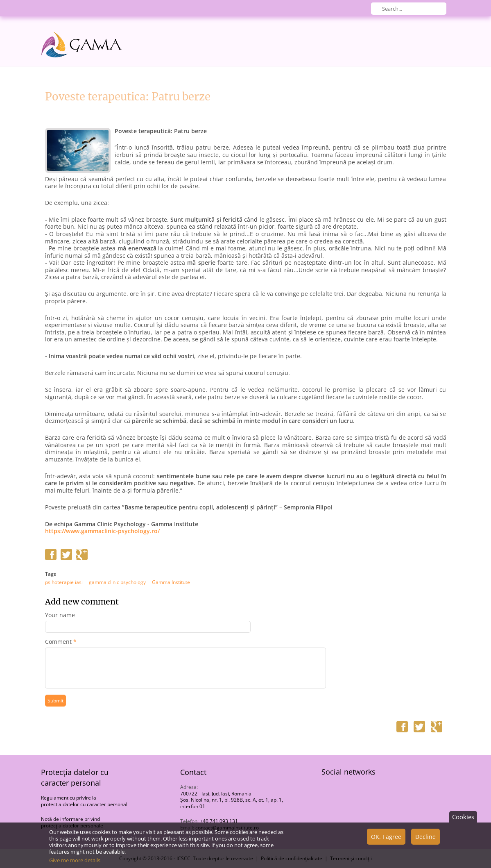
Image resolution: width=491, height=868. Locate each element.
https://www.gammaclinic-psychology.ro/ (102, 531)
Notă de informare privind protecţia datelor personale (72, 822)
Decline (425, 840)
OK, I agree (386, 840)
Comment (61, 642)
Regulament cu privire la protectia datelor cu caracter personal (84, 801)
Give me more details (75, 864)
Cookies (463, 820)
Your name (60, 615)
